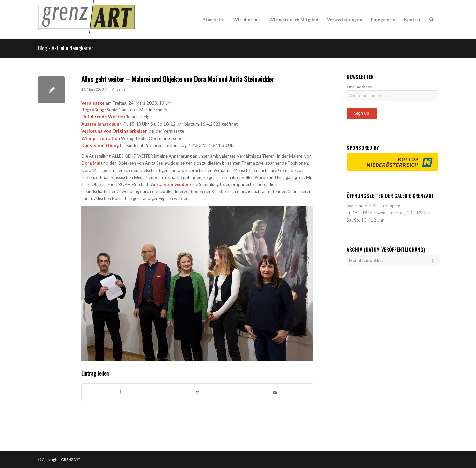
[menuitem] (214, 20)
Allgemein (120, 89)
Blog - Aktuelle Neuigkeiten (66, 48)
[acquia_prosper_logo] (86, 20)
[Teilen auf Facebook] (120, 392)
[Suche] (432, 20)
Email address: (360, 87)
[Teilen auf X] (197, 392)
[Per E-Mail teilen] (275, 392)
